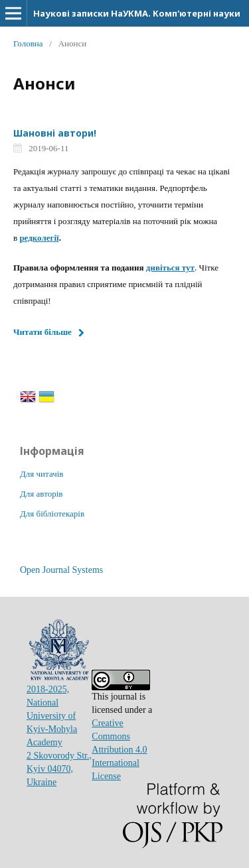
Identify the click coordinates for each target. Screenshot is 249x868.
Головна (28, 43)
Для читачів (41, 474)
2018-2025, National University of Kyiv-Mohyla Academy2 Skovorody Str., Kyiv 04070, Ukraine (59, 715)
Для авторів (41, 494)
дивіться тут (170, 268)
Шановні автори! (55, 133)
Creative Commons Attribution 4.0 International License (119, 750)
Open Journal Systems (61, 570)
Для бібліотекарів (52, 514)
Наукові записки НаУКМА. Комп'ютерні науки (137, 13)
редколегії (39, 238)
